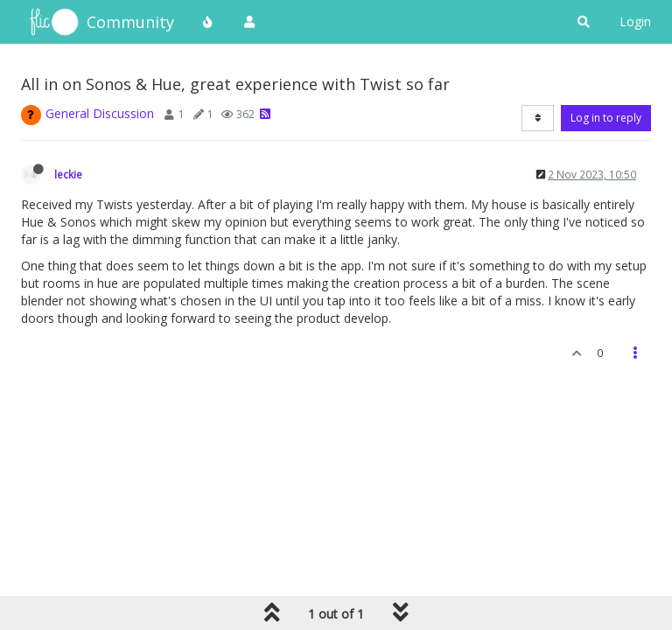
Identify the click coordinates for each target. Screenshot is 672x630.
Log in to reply (606, 118)
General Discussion (100, 113)
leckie (68, 174)
